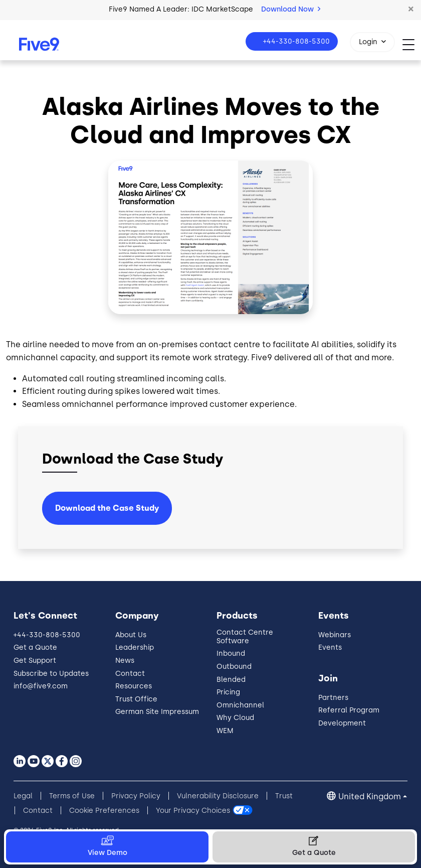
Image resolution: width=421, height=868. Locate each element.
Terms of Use (72, 796)
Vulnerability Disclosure (218, 796)
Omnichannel (240, 705)
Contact (130, 674)
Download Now (291, 9)
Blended (231, 680)
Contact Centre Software (245, 637)
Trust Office (136, 699)
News (125, 661)
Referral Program (349, 710)
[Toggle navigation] (412, 44)
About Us (131, 635)
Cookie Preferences (104, 811)
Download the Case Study (107, 508)
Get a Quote (35, 647)
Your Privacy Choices (193, 811)
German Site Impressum (157, 712)
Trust (284, 796)
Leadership (135, 647)
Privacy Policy (136, 796)
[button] (411, 10)
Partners (333, 698)
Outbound (234, 667)
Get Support (35, 661)
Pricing (228, 692)
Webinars (335, 635)
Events (330, 647)
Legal (23, 796)
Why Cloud (235, 718)
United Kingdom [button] (370, 797)
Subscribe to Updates (51, 674)
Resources (134, 686)
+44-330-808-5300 (295, 41)
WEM (225, 731)
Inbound (231, 654)
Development (342, 723)
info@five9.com (41, 686)
